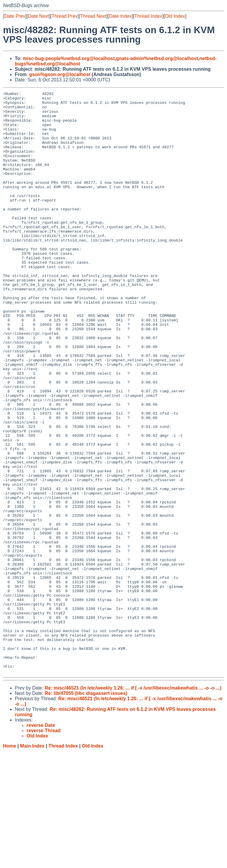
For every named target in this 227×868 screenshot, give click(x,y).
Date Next (38, 16)
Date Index (120, 16)
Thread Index (148, 16)
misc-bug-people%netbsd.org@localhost (69, 58)
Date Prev (15, 16)
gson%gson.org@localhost (60, 74)
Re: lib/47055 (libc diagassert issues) (86, 810)
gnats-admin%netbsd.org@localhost (157, 58)
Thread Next (93, 16)
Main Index (32, 862)
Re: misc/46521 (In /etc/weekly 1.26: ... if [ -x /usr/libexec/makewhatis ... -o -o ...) (133, 804)
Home (9, 862)
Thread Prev (65, 16)
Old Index (175, 16)
